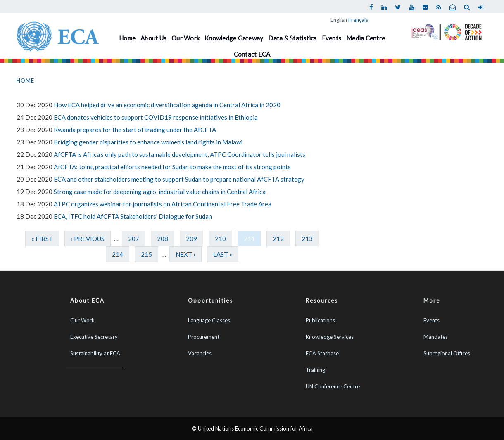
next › (185, 254)
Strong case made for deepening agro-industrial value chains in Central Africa (160, 192)
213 (307, 239)
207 (134, 239)
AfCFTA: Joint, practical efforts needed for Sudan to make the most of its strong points (172, 167)
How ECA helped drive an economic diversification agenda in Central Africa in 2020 (167, 105)
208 (163, 239)
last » (223, 254)
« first (42, 239)
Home (127, 38)
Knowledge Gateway (234, 38)
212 (278, 239)
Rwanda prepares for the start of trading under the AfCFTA (135, 130)
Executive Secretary (94, 337)
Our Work (185, 38)
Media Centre (366, 38)
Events (332, 38)
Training (315, 370)
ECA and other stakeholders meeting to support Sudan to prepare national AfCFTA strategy (179, 179)
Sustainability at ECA (95, 353)
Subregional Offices (447, 353)
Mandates (436, 337)
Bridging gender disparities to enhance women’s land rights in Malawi (148, 142)
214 (118, 254)
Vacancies (200, 353)
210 (220, 239)
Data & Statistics (292, 38)
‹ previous (88, 239)
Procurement (204, 337)
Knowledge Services (330, 337)
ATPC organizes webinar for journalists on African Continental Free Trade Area (163, 204)
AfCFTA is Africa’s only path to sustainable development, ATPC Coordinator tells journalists (179, 154)
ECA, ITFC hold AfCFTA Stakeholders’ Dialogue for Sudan (133, 216)
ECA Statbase (322, 353)
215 (146, 254)
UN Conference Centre (333, 386)
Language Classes (209, 320)
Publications (320, 320)
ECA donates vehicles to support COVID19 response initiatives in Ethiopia (156, 117)
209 (191, 239)
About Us (153, 38)
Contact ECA (252, 54)
